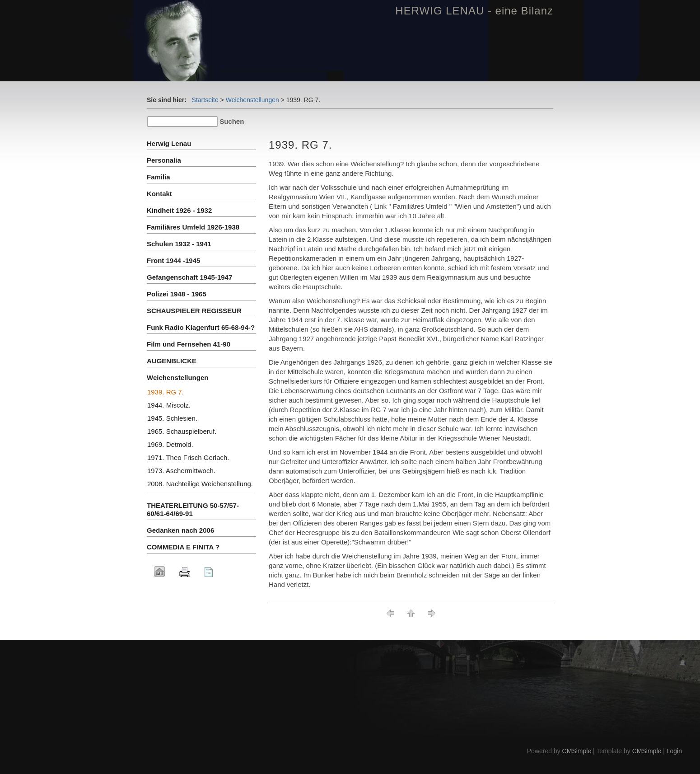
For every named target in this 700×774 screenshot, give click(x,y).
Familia (159, 177)
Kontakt (159, 194)
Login (674, 751)
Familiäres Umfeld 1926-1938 (193, 227)
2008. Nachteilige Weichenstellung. (200, 484)
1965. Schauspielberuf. (182, 431)
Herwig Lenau (169, 143)
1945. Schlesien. (172, 418)
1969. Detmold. (170, 444)
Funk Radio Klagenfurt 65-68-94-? (201, 327)
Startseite (205, 100)
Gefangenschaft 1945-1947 (189, 277)
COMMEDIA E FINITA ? (183, 547)
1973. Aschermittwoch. (181, 471)
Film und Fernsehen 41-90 (189, 344)
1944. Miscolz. (169, 405)
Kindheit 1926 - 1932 (179, 210)
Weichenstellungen (252, 100)
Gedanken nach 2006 (180, 530)
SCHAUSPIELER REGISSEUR (194, 311)
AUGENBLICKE (172, 361)
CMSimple (577, 751)
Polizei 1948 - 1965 (177, 294)
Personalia (164, 160)
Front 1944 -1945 (173, 260)
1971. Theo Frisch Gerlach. (188, 457)
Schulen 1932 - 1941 (179, 244)
